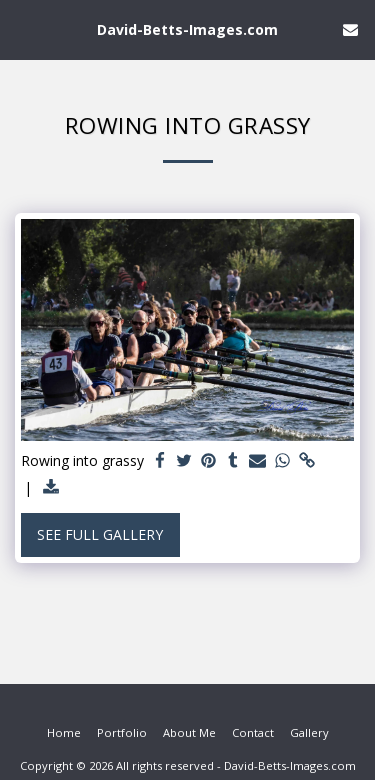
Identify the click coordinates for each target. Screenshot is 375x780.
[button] (22, 28)
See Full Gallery (100, 534)
